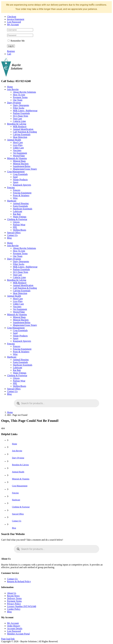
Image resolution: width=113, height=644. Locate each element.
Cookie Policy (14, 609)
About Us (12, 593)
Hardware (16, 500)
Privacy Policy (14, 604)
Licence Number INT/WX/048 (22, 606)
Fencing (15, 493)
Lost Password (14, 631)
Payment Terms (14, 601)
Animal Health (18, 472)
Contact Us (17, 521)
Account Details (15, 628)
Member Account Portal (18, 634)
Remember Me (16, 41)
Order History (14, 626)
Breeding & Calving (20, 465)
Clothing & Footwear (21, 507)
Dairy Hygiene (18, 458)
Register (11, 51)
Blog (14, 528)
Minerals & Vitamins (21, 479)
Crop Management (20, 486)
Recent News (13, 596)
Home (15, 444)
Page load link (8, 639)
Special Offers (18, 514)
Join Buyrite (17, 451)
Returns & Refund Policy (19, 581)
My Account (13, 623)
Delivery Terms (14, 598)
